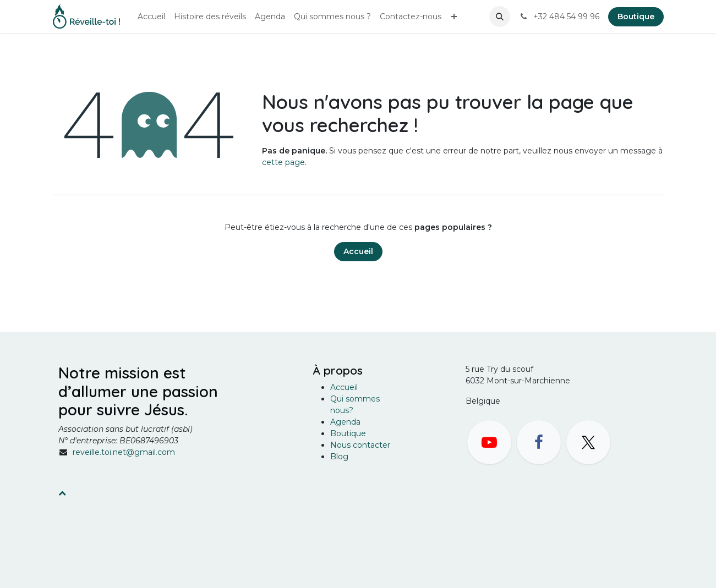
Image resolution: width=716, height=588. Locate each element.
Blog (339, 457)
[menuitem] (151, 17)
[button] (500, 17)
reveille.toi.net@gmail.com (124, 452)
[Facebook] (539, 442)
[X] (588, 442)
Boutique (636, 17)
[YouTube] (489, 442)
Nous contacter (360, 445)
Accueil (358, 251)
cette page (283, 162)
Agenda (345, 422)
